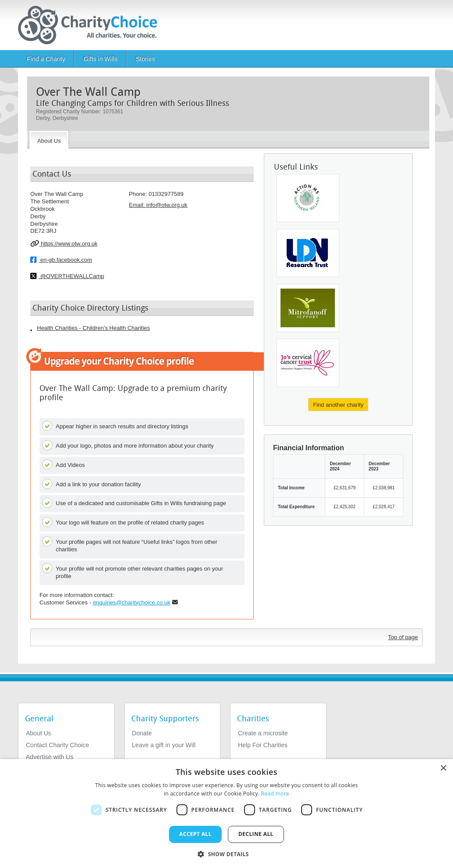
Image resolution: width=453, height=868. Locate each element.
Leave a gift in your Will (164, 745)
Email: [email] (158, 205)
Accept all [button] (195, 834)
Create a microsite (263, 733)
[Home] (91, 25)
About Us (39, 733)
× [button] (443, 769)
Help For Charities (263, 745)
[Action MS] (308, 198)
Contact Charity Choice (58, 745)
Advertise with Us (50, 757)
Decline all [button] (256, 834)
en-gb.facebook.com (61, 260)
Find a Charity (46, 59)
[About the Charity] (49, 140)
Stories (145, 59)
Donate (142, 733)
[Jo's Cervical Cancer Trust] (308, 363)
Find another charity (338, 405)
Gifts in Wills (100, 59)
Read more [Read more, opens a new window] (275, 794)
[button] (226, 854)
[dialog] (226, 814)
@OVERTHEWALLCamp (67, 276)
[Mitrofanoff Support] (308, 308)
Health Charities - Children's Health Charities (93, 328)
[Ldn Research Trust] (308, 253)
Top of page (403, 637)
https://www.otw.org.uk (64, 243)
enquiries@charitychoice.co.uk (131, 602)
